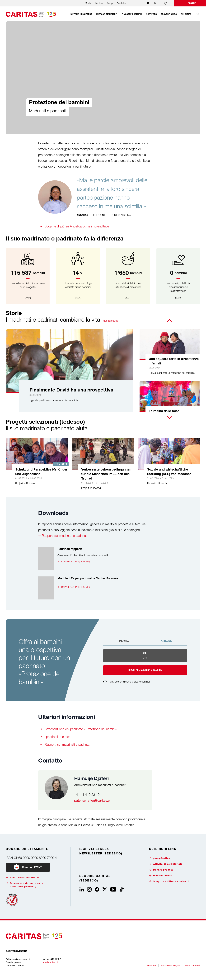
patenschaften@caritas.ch (93, 800)
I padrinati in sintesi (58, 737)
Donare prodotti (161, 870)
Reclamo (151, 965)
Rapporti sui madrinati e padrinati (67, 744)
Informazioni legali (170, 965)
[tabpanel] (145, 662)
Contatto (121, 3)
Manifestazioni (161, 876)
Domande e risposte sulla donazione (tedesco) (25, 885)
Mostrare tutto (111, 321)
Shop (110, 3)
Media (88, 3)
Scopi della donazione (22, 878)
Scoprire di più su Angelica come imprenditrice (77, 226)
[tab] (124, 642)
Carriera (99, 3)
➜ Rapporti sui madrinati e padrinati (63, 536)
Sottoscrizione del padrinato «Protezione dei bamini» (81, 729)
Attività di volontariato (166, 864)
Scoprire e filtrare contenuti (169, 881)
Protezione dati (193, 965)
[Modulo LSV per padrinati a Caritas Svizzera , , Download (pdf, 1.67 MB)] (94, 588)
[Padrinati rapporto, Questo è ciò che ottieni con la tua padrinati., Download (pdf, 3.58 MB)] (94, 558)
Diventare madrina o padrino (145, 670)
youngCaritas (160, 858)
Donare (192, 3)
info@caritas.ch (51, 962)
